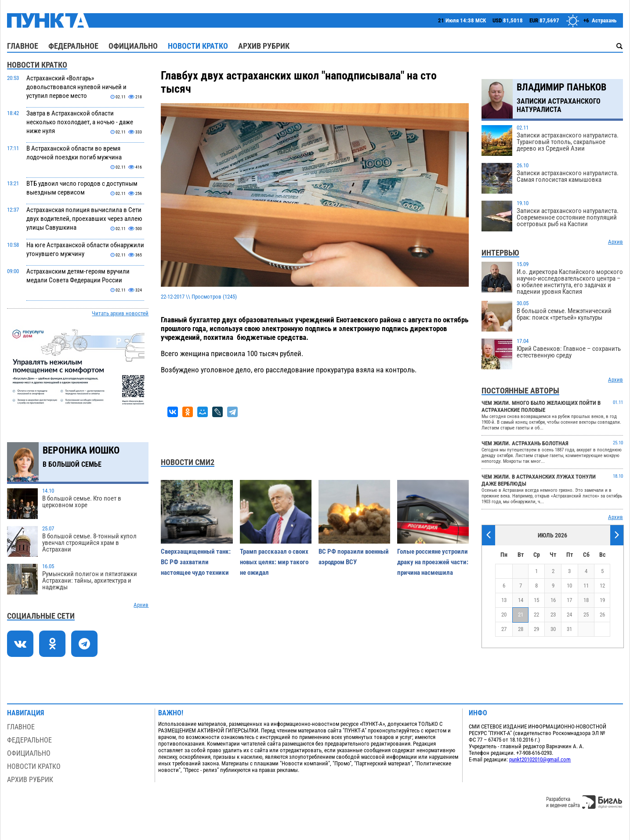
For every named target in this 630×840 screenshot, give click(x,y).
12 (602, 586)
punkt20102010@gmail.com (540, 759)
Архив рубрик (264, 46)
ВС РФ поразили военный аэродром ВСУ (354, 557)
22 (536, 615)
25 (586, 615)
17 (569, 600)
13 (504, 600)
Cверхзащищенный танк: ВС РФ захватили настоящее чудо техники (196, 562)
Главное (23, 46)
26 (602, 615)
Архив (141, 605)
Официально (133, 46)
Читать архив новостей (120, 313)
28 (521, 629)
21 (521, 615)
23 (553, 615)
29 (536, 629)
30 (553, 629)
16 (553, 600)
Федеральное (73, 46)
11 (586, 586)
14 (521, 600)
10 (569, 586)
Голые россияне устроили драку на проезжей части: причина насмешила (433, 562)
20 (504, 615)
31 (569, 629)
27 (504, 629)
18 (586, 600)
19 (602, 600)
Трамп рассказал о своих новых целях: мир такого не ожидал (274, 562)
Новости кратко (198, 46)
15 (536, 600)
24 (569, 615)
